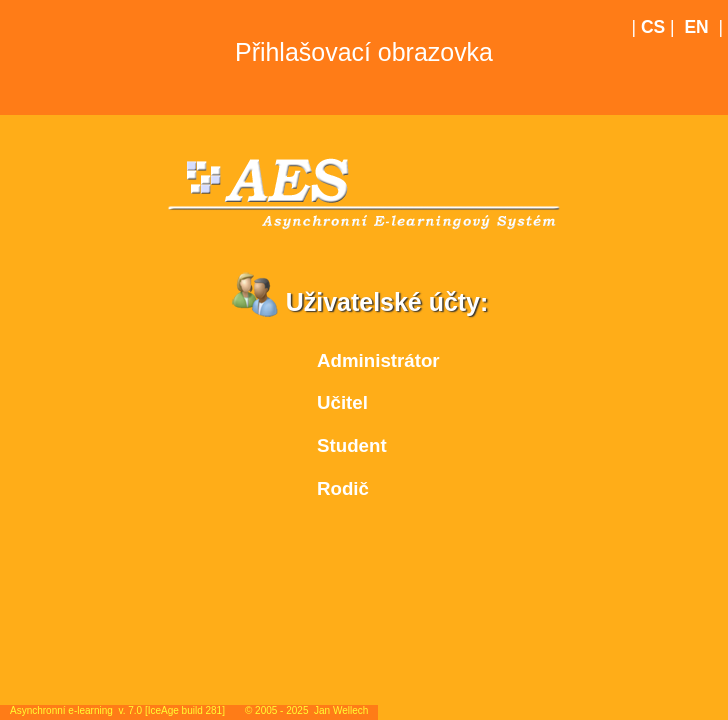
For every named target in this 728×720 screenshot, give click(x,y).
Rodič (343, 488)
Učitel (342, 402)
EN (696, 27)
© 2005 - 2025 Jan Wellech (306, 710)
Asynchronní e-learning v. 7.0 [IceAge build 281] (117, 710)
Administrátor (378, 360)
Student (352, 445)
